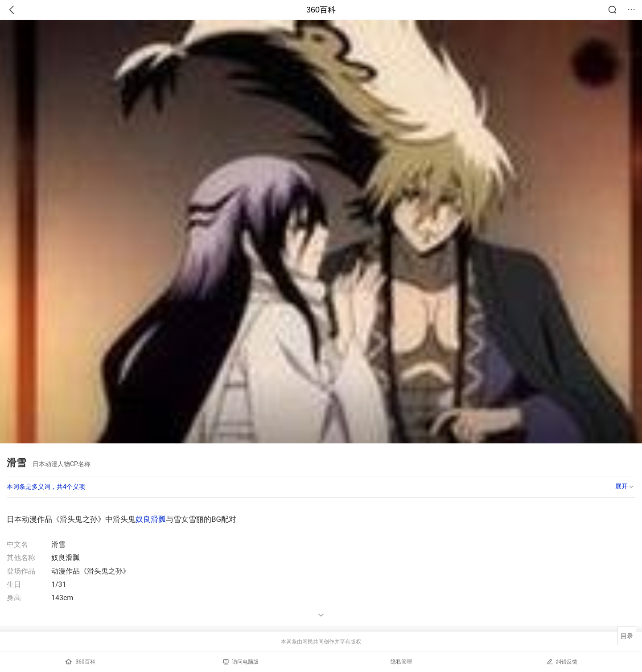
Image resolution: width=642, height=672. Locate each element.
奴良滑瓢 (151, 519)
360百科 (321, 10)
